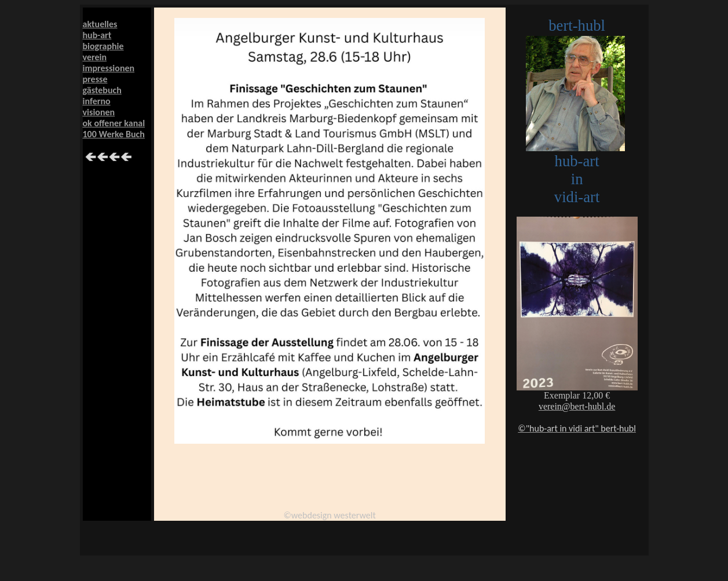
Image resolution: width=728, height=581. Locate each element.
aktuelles (100, 24)
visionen (99, 112)
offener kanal (118, 123)
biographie (103, 46)
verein (95, 57)
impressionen (109, 68)
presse (95, 79)
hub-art (97, 35)
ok (87, 123)
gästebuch (102, 90)
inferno (97, 101)
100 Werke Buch (114, 134)
